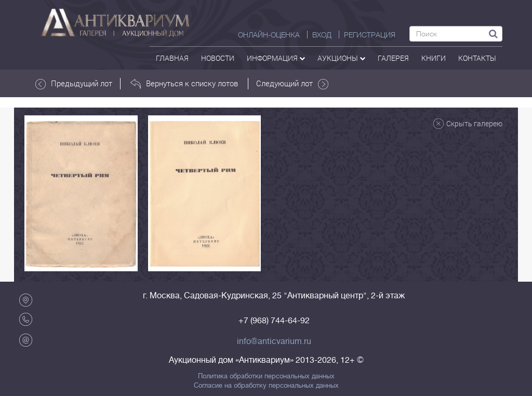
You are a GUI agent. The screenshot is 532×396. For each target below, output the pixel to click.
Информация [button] (276, 58)
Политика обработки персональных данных (266, 376)
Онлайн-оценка (269, 35)
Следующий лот (292, 84)
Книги (434, 58)
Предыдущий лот (74, 84)
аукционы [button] (341, 58)
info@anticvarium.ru (274, 341)
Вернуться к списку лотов (184, 84)
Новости (218, 58)
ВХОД (322, 35)
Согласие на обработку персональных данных (266, 386)
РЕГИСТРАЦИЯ (370, 35)
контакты (477, 58)
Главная (172, 58)
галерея (393, 58)
